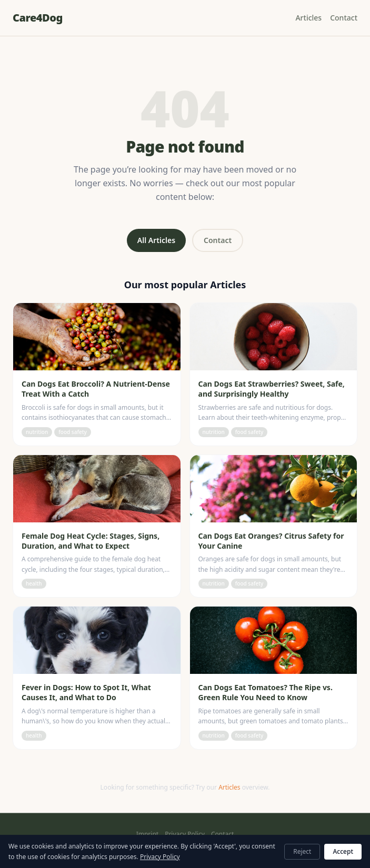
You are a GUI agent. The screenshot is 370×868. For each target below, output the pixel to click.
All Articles (156, 240)
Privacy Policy (185, 834)
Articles (308, 18)
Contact (344, 18)
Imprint (147, 834)
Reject (302, 851)
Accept (343, 851)
